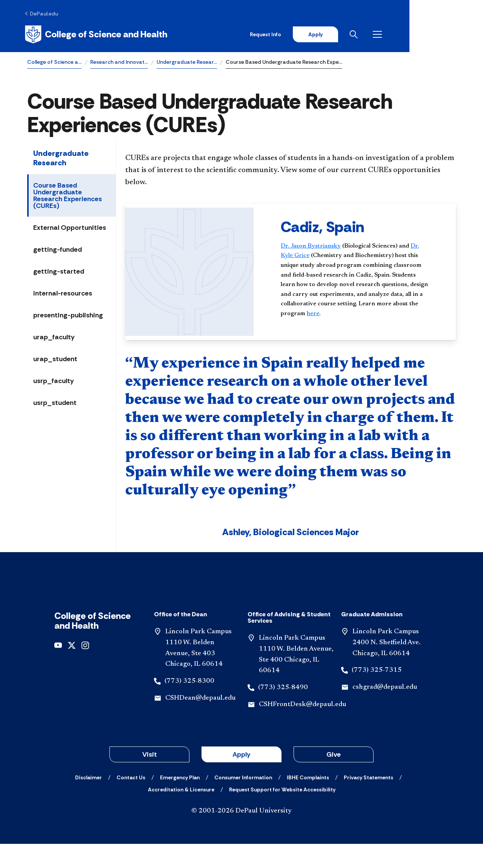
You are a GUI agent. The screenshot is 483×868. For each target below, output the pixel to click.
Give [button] (334, 779)
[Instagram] (85, 669)
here (313, 314)
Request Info (335, 35)
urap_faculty (54, 338)
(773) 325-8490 (283, 712)
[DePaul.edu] (44, 14)
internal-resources (63, 294)
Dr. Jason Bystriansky (311, 247)
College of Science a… (54, 63)
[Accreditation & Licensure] (181, 814)
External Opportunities (70, 228)
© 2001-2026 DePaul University (241, 835)
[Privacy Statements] (368, 802)
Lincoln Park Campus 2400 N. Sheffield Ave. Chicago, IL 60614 (387, 667)
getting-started (59, 272)
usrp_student (55, 403)
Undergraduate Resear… (187, 63)
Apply (386, 35)
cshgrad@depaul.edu (385, 711)
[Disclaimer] (88, 802)
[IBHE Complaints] (308, 802)
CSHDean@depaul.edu (200, 722)
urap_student (55, 360)
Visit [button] (150, 779)
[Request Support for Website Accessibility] (282, 814)
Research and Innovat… (119, 63)
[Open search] (426, 35)
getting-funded (58, 250)
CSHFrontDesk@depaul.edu (302, 729)
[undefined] (58, 669)
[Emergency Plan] (180, 802)
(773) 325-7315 (377, 695)
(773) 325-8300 (189, 705)
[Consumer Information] (243, 802)
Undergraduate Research (61, 159)
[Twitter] (72, 669)
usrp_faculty (54, 382)
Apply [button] (241, 779)
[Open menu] (450, 35)
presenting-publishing (68, 316)
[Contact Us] (131, 802)
